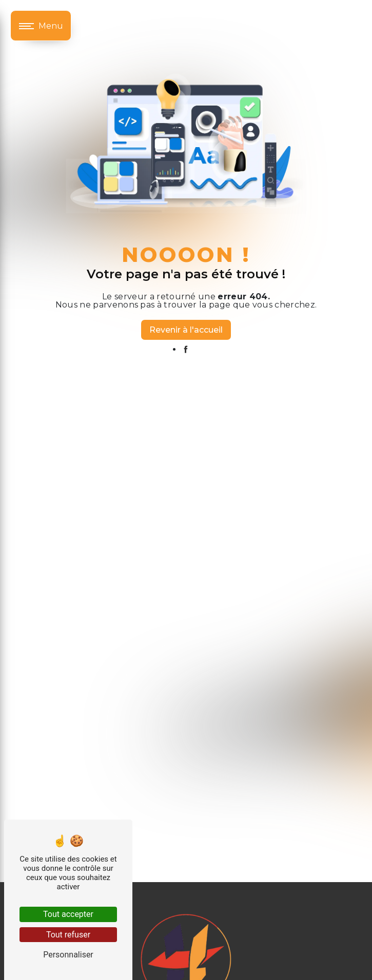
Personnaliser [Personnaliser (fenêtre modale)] (68, 955)
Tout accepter (68, 914)
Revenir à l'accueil (186, 330)
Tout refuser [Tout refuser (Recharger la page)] (68, 935)
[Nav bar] (41, 26)
